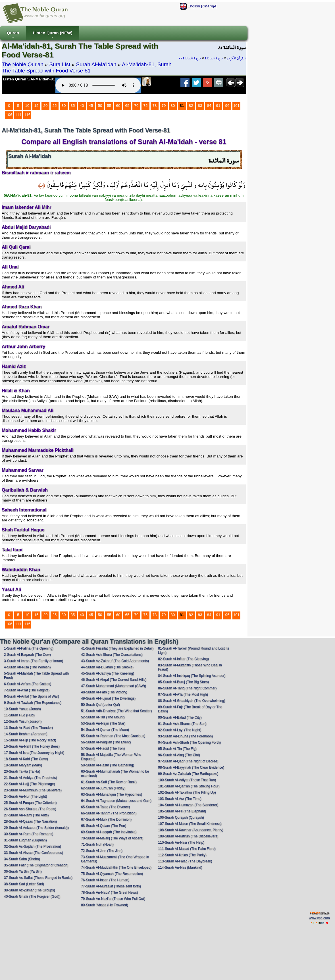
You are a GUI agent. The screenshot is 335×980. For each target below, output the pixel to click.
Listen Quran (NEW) (53, 35)
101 (236, 106)
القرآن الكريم (236, 58)
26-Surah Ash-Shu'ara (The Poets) (30, 809)
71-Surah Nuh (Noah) (97, 844)
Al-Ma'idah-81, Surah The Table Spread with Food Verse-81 (87, 67)
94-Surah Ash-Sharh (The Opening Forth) (189, 742)
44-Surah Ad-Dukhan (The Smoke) (107, 667)
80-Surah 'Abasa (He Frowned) (105, 905)
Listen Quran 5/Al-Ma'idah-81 (29, 79)
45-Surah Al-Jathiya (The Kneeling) (108, 673)
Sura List (60, 64)
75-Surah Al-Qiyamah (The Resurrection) (112, 874)
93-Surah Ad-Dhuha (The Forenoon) (185, 736)
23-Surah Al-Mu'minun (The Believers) (33, 790)
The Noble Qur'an (23, 64)
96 (227, 106)
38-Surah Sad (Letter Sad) (24, 884)
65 (127, 106)
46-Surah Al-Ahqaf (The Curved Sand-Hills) (114, 680)
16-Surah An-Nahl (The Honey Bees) (32, 746)
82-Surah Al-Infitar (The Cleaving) (183, 659)
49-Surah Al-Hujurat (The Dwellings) (108, 698)
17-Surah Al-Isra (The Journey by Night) (34, 753)
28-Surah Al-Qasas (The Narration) (30, 821)
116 (27, 115)
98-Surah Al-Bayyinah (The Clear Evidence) (191, 767)
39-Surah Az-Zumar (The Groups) (29, 890)
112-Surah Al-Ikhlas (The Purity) (182, 855)
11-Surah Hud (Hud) (19, 715)
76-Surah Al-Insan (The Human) (105, 880)
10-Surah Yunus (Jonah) (22, 709)
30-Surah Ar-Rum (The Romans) (29, 834)
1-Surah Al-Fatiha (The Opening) (29, 648)
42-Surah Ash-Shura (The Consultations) (112, 655)
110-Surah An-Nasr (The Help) (181, 842)
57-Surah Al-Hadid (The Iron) (103, 748)
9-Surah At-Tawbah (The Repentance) (33, 703)
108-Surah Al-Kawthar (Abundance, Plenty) (191, 830)
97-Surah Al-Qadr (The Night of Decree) (188, 761)
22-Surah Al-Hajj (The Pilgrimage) (29, 784)
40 (82, 106)
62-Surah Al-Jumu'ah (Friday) (103, 788)
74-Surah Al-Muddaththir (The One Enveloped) (116, 867)
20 (46, 106)
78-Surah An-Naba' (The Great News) (109, 892)
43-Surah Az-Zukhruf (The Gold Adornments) (115, 661)
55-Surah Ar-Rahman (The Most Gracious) (113, 736)
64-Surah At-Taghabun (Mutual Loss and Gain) (116, 801)
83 (200, 106)
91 (218, 106)
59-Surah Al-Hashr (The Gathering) (108, 765)
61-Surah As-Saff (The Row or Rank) (109, 782)
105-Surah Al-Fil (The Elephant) (182, 811)
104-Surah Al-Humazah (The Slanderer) (188, 805)
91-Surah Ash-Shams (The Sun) (182, 724)
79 (164, 106)
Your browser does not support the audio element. (98, 85)
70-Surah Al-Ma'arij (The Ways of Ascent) (112, 838)
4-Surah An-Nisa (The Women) (27, 667)
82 (191, 106)
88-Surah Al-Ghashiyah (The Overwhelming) (192, 701)
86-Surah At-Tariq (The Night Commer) (187, 688)
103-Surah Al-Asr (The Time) (180, 799)
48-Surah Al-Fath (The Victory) (104, 692)
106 (9, 115)
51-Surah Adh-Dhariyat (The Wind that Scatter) (116, 711)
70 (137, 106)
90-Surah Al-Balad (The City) (180, 717)
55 (109, 106)
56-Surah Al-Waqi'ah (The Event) (106, 742)
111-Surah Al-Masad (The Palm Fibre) (187, 849)
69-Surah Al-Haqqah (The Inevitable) (109, 832)
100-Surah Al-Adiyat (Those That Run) (187, 780)
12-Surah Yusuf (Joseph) (23, 721)
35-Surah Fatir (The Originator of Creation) (36, 865)
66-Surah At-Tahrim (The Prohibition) (109, 813)
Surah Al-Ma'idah (96, 64)
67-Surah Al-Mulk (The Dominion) (106, 819)
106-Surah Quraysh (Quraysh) (181, 817)
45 (91, 106)
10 (27, 106)
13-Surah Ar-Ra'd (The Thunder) (28, 728)
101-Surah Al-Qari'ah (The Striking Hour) (189, 786)
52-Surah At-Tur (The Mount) (103, 717)
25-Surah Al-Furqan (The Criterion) (30, 803)
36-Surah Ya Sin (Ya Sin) (23, 871)
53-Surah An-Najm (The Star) (103, 723)
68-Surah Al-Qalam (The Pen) (104, 826)
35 (73, 106)
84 (209, 106)
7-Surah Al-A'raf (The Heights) (27, 690)
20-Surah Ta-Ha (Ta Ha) (22, 771)
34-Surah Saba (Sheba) (22, 859)
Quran (13, 35)
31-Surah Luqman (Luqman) (25, 840)
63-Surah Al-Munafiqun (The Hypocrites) (112, 794)
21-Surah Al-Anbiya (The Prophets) (31, 778)
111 (18, 115)
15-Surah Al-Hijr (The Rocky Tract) (30, 740)
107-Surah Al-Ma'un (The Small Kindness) (190, 824)
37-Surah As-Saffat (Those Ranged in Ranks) (38, 878)
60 (118, 106)
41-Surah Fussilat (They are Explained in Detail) (117, 648)
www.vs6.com (319, 918)
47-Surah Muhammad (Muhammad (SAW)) (114, 686)
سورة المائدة (214, 58)
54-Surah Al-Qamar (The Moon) (105, 730)
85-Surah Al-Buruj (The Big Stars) (183, 682)
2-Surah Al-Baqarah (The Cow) (27, 655)
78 (155, 106)
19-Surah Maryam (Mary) (23, 765)
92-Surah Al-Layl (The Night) (180, 730)
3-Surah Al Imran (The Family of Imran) (34, 661)
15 (37, 106)
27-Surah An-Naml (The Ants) (26, 815)
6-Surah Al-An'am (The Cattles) (28, 684)
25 (55, 106)
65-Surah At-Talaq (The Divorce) (105, 807)
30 (64, 106)
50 (100, 106)
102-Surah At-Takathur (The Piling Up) (187, 792)
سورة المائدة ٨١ (190, 58)
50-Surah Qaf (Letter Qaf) (100, 705)
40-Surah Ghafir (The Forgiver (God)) (32, 896)
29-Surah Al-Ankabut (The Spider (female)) (36, 828)
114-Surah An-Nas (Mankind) (180, 867)
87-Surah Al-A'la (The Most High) (183, 694)
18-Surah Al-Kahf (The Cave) (26, 759)
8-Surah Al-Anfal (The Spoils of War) (32, 696)
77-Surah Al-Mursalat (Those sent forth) (111, 886)
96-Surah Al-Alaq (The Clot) (179, 755)
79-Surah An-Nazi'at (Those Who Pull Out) (113, 899)
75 (146, 106)
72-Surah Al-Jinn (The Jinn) (102, 851)
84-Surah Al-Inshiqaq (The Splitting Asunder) (192, 676)
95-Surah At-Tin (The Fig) (177, 749)
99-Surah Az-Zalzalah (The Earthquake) (188, 774)
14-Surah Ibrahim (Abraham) (26, 734)
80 (173, 106)
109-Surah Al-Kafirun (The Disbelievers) (188, 836)
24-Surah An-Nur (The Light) (25, 796)
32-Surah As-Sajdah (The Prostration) (33, 846)
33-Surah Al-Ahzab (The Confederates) (34, 853)
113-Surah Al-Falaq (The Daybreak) (185, 861)
